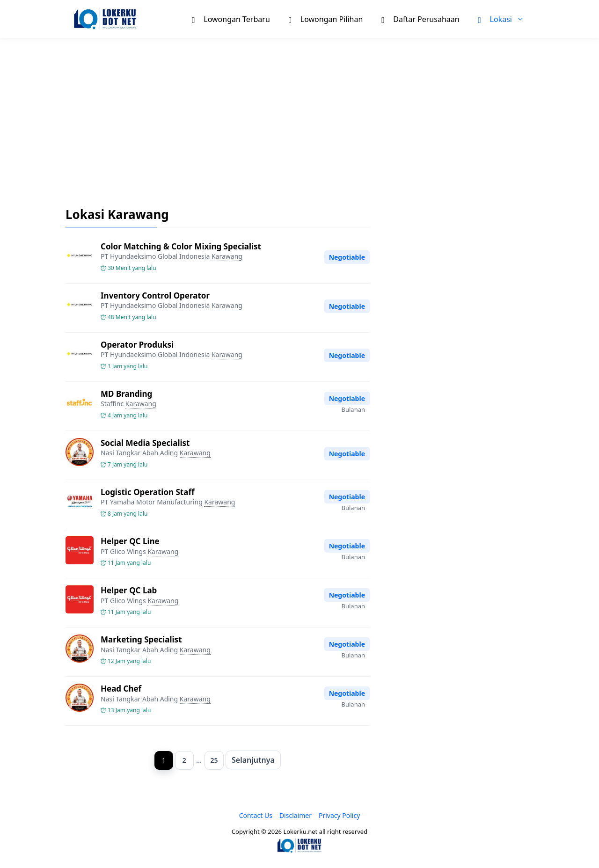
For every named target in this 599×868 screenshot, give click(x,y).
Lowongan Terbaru (231, 19)
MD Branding (126, 394)
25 (214, 760)
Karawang (227, 256)
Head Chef (121, 689)
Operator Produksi (137, 345)
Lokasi (506, 19)
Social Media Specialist (145, 443)
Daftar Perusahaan (420, 19)
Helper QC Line (130, 541)
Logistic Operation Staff (148, 492)
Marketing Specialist (141, 639)
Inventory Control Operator (155, 295)
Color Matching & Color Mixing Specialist (181, 246)
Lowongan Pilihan (326, 19)
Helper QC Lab (129, 590)
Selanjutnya (253, 760)
